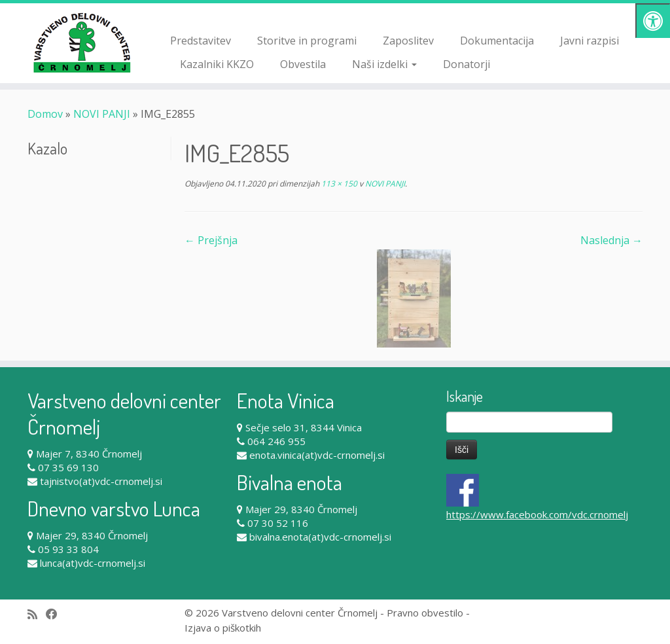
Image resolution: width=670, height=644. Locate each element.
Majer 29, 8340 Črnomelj (92, 535)
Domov (45, 114)
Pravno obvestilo (425, 613)
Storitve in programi (307, 41)
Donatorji (467, 64)
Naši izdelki (384, 64)
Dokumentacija (497, 41)
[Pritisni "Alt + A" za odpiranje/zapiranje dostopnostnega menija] (653, 21)
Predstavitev (201, 41)
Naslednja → (611, 240)
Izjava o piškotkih (223, 628)
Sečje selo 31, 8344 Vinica (304, 427)
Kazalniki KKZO (217, 64)
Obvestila (303, 64)
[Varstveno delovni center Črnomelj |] (79, 43)
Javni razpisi (590, 41)
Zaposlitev (408, 41)
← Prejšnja (211, 240)
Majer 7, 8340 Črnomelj (89, 454)
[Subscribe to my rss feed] (37, 614)
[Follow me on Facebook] (56, 614)
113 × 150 (338, 184)
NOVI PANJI (102, 114)
